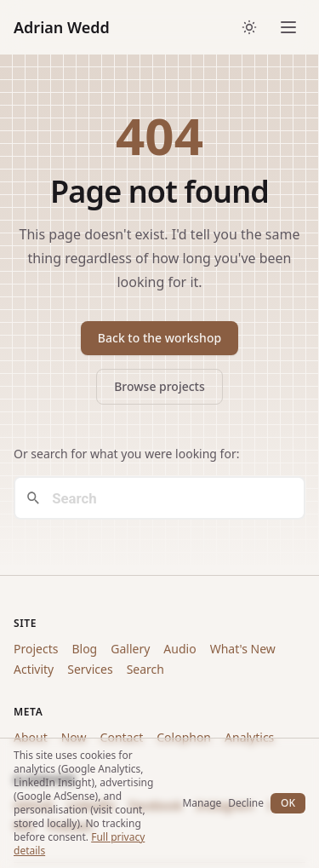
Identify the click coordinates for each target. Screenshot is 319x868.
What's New (243, 649)
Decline (246, 803)
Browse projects (159, 386)
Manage (202, 803)
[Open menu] (288, 27)
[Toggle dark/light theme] (249, 27)
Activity (34, 669)
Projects (36, 649)
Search (145, 669)
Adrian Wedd (62, 27)
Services (90, 669)
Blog (84, 649)
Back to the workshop (159, 338)
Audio (179, 649)
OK (288, 803)
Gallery (130, 649)
